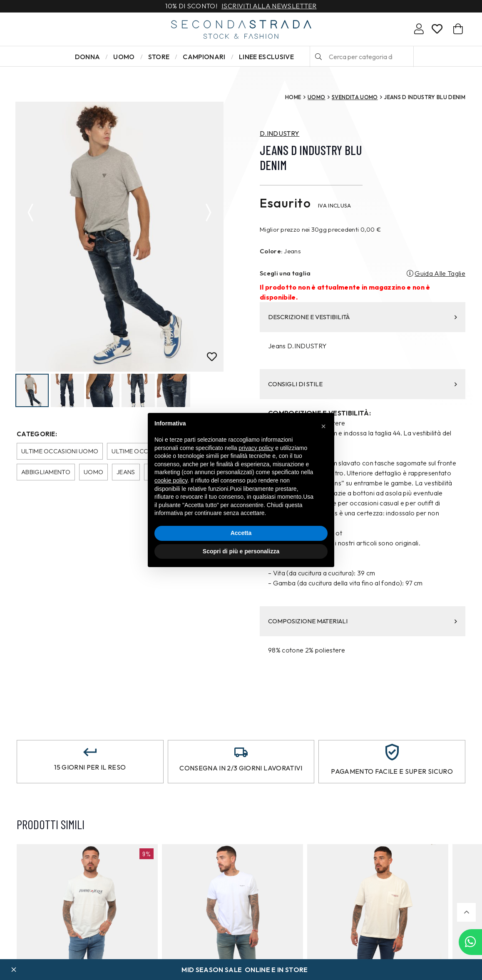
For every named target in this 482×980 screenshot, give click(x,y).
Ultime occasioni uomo (60, 452)
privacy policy (256, 448)
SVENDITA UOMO (355, 97)
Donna (88, 57)
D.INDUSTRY (280, 133)
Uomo (124, 57)
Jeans (126, 473)
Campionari (204, 57)
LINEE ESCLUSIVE (266, 57)
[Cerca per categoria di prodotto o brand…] (362, 57)
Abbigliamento (46, 473)
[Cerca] (318, 57)
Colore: (271, 251)
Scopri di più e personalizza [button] (241, 551)
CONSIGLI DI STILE (363, 384)
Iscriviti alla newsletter (269, 6)
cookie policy (171, 480)
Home (293, 97)
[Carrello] (458, 29)
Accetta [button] (241, 533)
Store (159, 57)
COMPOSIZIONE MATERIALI (363, 621)
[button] (466, 912)
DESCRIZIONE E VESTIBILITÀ (363, 317)
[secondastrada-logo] (241, 29)
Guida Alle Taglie (440, 273)
